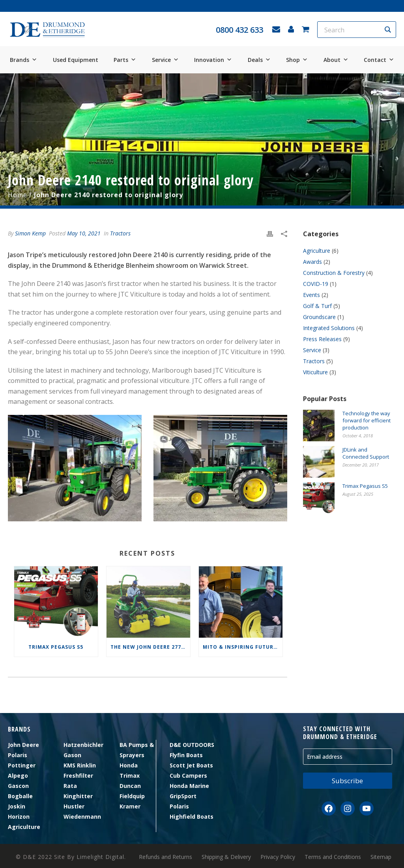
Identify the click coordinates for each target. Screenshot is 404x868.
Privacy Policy (278, 857)
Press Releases (322, 339)
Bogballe (20, 796)
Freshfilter (78, 776)
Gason (72, 755)
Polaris (18, 755)
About (336, 60)
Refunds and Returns (166, 857)
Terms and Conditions (333, 857)
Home (18, 195)
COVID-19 (316, 284)
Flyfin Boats (186, 755)
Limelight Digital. (101, 857)
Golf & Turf (317, 306)
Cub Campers (188, 776)
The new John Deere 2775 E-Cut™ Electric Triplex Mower (150, 647)
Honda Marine (189, 786)
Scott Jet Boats (191, 765)
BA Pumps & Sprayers (137, 750)
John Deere (23, 745)
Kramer (130, 806)
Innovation (213, 60)
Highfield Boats (192, 817)
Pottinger (22, 765)
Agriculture (317, 251)
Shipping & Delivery (226, 857)
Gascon (18, 786)
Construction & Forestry (334, 273)
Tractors (120, 233)
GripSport (183, 796)
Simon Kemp (30, 233)
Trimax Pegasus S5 (56, 647)
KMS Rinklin (80, 765)
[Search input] (352, 30)
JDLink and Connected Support (366, 453)
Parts (125, 60)
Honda (129, 765)
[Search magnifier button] (388, 30)
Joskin (17, 806)
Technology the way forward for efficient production (367, 420)
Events (311, 295)
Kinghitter (78, 796)
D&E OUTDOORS (192, 745)
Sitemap (381, 857)
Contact (379, 60)
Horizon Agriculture (24, 822)
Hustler (74, 806)
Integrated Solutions (329, 328)
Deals (259, 60)
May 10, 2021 (84, 233)
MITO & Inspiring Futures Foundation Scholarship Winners (243, 647)
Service (165, 60)
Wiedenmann (82, 817)
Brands (23, 60)
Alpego (18, 776)
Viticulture (315, 372)
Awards (312, 262)
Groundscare (319, 317)
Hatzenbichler (83, 745)
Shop (297, 60)
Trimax (130, 776)
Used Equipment (76, 60)
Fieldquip (132, 796)
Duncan (130, 786)
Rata (70, 786)
